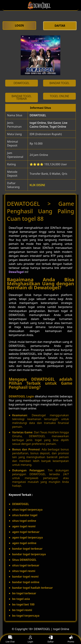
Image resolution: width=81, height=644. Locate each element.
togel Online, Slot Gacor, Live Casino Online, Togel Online (48, 125)
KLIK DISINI (37, 185)
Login (30, 639)
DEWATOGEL (38, 115)
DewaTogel (16, 272)
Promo (71, 639)
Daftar (51, 639)
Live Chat (10, 639)
